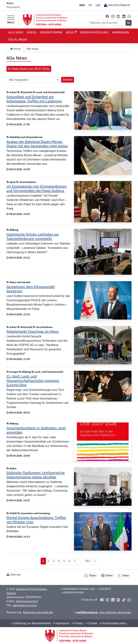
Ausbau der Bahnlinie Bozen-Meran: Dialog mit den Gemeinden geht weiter (37, 144)
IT (90, 5)
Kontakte (104, 589)
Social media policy (113, 623)
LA (98, 5)
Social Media (18, 39)
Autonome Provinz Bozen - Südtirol (27, 591)
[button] (107, 16)
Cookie (92, 623)
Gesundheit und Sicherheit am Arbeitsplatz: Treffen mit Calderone (34, 99)
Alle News (16, 32)
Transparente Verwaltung (78, 589)
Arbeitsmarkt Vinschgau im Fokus (32, 331)
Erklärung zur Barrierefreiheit (31, 623)
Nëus (71, 32)
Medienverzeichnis (94, 32)
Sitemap (15, 575)
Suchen (68, 80)
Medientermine (51, 32)
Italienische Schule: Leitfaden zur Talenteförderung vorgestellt (33, 236)
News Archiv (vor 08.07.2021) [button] (29, 69)
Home (16, 49)
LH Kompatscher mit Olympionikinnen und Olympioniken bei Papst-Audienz (37, 188)
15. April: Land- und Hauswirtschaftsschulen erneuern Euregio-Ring (33, 381)
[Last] (88, 561)
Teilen (91, 576)
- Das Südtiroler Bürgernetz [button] (103, 612)
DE (82, 5)
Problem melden (73, 592)
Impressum (61, 623)
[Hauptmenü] (11, 20)
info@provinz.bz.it (27, 601)
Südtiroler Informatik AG (38, 612)
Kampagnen (121, 32)
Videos (32, 32)
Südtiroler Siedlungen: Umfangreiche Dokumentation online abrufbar (36, 475)
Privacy (78, 623)
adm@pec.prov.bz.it (25, 605)
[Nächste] (95, 561)
